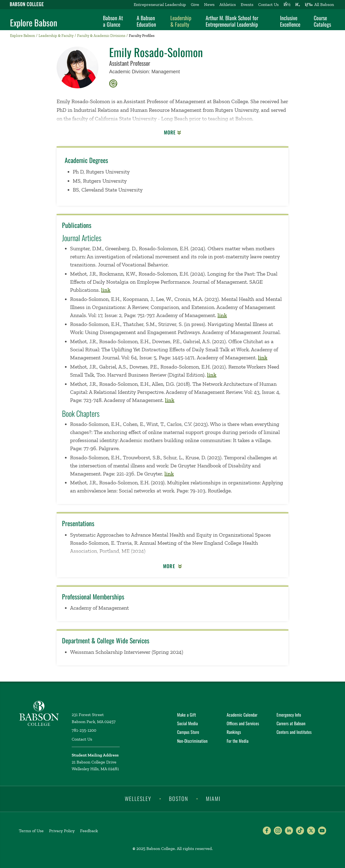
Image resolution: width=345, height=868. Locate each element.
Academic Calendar (242, 715)
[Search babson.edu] (298, 5)
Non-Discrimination (192, 741)
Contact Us (268, 4)
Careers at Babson (291, 723)
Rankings (234, 732)
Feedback (89, 831)
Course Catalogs (322, 21)
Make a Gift (187, 715)
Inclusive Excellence (290, 21)
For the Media (238, 741)
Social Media (187, 723)
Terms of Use (31, 831)
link (106, 290)
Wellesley (138, 798)
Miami (213, 798)
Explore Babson (34, 23)
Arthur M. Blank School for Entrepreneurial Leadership (232, 21)
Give (195, 4)
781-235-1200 (84, 730)
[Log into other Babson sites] (287, 5)
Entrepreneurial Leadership (160, 4)
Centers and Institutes (294, 732)
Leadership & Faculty (181, 21)
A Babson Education (146, 21)
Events (247, 4)
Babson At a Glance (113, 21)
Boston (179, 798)
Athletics (228, 4)
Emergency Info (289, 715)
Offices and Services (243, 723)
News (209, 4)
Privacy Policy (62, 831)
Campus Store (188, 732)
